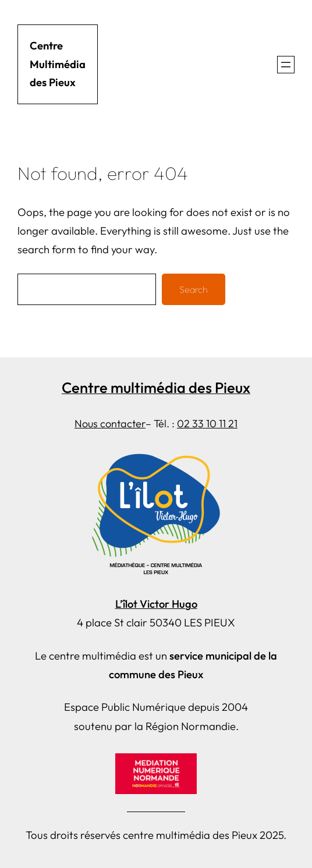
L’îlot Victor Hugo (156, 604)
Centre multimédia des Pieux (156, 388)
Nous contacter (110, 424)
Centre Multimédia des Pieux (58, 64)
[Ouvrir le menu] (286, 65)
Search (194, 289)
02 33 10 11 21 (207, 424)
